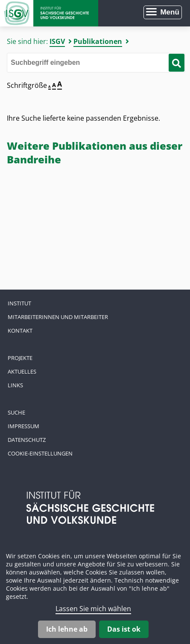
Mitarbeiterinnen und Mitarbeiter (58, 317)
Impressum (23, 426)
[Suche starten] (177, 63)
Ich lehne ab (67, 629)
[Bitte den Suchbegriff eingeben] (96, 63)
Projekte (20, 358)
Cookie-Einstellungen (40, 453)
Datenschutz (27, 440)
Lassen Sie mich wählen (93, 609)
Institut (19, 303)
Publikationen (98, 41)
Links (15, 385)
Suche (16, 412)
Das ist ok (124, 629)
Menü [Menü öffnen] (170, 12)
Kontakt (20, 331)
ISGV (57, 41)
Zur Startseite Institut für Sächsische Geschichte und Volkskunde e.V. (49, 13)
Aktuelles (22, 371)
